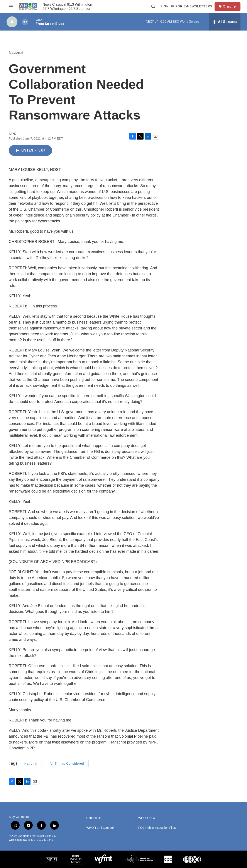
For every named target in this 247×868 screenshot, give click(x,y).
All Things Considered (67, 764)
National (16, 52)
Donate (229, 7)
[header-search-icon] (153, 7)
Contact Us (94, 818)
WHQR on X (147, 818)
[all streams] (225, 22)
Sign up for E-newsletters (186, 6)
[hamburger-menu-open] (11, 7)
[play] (12, 22)
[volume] (25, 22)
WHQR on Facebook (100, 828)
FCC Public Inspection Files (157, 828)
